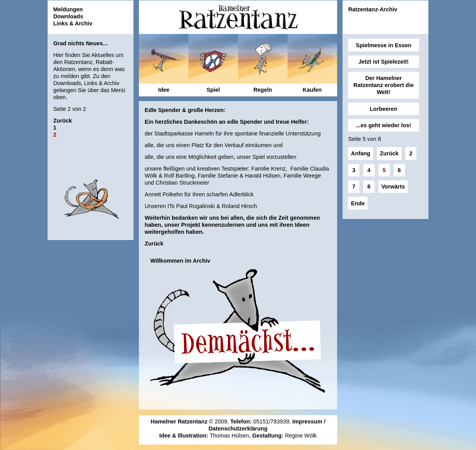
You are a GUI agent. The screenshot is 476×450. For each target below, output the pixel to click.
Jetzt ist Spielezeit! (384, 62)
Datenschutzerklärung (238, 429)
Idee (164, 90)
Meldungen (68, 9)
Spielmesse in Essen (384, 45)
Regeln (263, 90)
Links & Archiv (73, 23)
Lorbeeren (384, 109)
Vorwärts (393, 187)
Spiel (213, 90)
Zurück (62, 121)
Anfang (361, 153)
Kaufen (312, 90)
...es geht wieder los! (384, 125)
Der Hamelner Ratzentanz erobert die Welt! (384, 85)
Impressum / (309, 422)
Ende (358, 203)
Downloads (68, 16)
